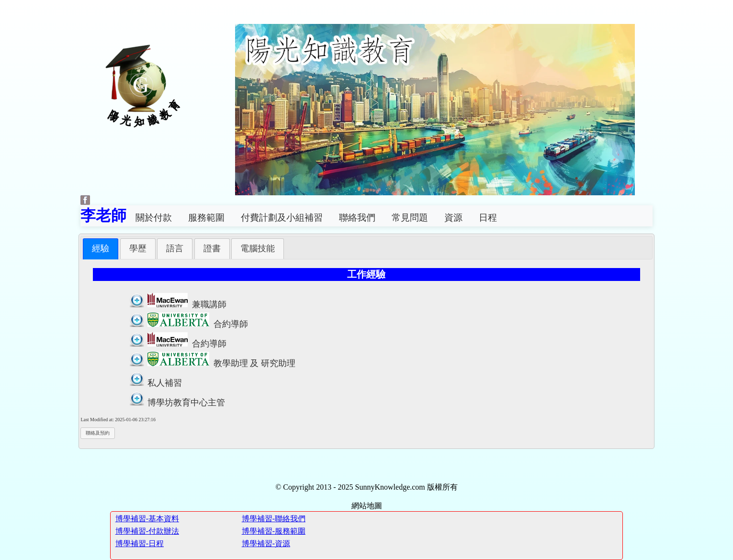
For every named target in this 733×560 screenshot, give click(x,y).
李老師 (103, 215)
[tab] (101, 249)
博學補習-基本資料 (147, 519)
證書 (212, 248)
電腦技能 (258, 248)
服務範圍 (206, 218)
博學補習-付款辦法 (147, 531)
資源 (453, 218)
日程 (488, 218)
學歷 (138, 248)
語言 (175, 248)
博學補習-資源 (266, 543)
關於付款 (154, 218)
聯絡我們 (357, 218)
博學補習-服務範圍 (274, 531)
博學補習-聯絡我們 (274, 519)
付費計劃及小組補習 (282, 218)
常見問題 (410, 218)
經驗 (101, 248)
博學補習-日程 (140, 543)
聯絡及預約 (98, 433)
